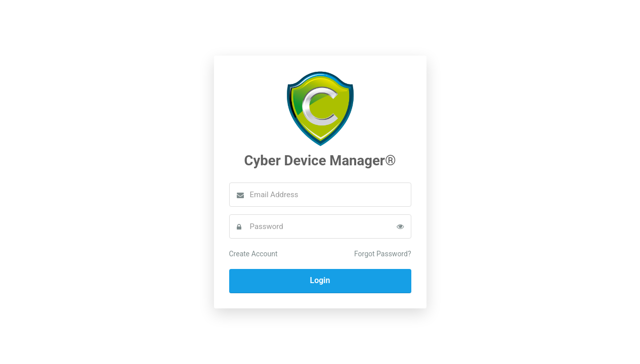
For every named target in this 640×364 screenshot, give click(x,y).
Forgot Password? (383, 254)
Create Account (253, 254)
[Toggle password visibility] (400, 226)
